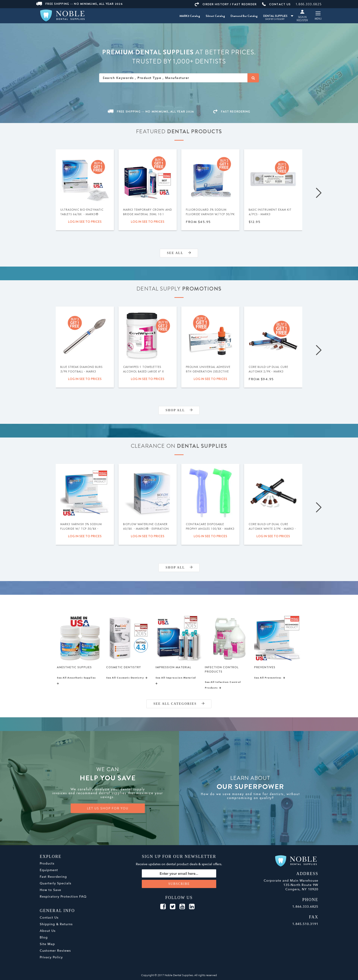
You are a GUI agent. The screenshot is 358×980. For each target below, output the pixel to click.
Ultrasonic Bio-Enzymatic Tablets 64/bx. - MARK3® (82, 212)
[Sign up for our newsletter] (179, 873)
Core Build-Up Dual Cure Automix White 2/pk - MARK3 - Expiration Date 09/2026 (272, 529)
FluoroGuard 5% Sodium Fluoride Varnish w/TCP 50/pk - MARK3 (210, 214)
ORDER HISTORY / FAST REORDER (226, 4)
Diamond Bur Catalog (244, 16)
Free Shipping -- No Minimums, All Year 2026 (80, 4)
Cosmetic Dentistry (124, 667)
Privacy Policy (51, 957)
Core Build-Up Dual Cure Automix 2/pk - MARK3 (268, 369)
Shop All (179, 410)
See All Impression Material (176, 681)
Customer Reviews (55, 951)
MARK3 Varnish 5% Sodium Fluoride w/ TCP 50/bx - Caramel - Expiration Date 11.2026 (81, 531)
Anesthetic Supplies (74, 667)
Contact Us (49, 918)
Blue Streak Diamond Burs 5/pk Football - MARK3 (81, 369)
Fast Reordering (53, 877)
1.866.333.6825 (309, 4)
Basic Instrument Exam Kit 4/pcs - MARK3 (270, 212)
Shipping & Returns (56, 924)
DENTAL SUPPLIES (278, 16)
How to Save (50, 890)
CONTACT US (276, 4)
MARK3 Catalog (190, 16)
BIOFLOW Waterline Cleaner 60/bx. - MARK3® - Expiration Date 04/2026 (146, 529)
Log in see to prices (85, 222)
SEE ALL (179, 253)
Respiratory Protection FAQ (63, 897)
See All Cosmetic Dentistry (127, 678)
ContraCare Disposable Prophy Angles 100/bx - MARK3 (210, 527)
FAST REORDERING (232, 111)
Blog (44, 937)
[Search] (253, 78)
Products (47, 863)
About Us (48, 931)
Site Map (47, 944)
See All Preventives (270, 678)
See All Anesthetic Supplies (77, 681)
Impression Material (173, 667)
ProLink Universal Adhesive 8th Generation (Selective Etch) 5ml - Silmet (208, 372)
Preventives (265, 667)
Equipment (49, 870)
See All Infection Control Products (223, 685)
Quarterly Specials (55, 883)
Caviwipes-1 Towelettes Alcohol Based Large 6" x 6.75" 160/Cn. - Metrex (143, 372)
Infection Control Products (222, 669)
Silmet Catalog (215, 16)
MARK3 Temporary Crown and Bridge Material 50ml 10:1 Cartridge (147, 214)
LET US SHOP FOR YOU (108, 808)
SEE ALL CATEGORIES (179, 704)
